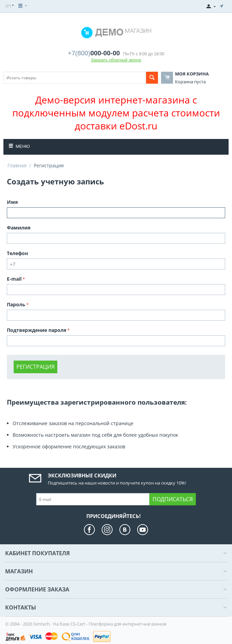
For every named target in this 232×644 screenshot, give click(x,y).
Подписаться (173, 499)
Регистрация (35, 367)
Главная (17, 165)
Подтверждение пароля (37, 330)
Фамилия (19, 228)
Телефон (17, 253)
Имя (12, 202)
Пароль (16, 304)
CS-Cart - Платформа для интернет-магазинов (118, 624)
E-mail (14, 279)
